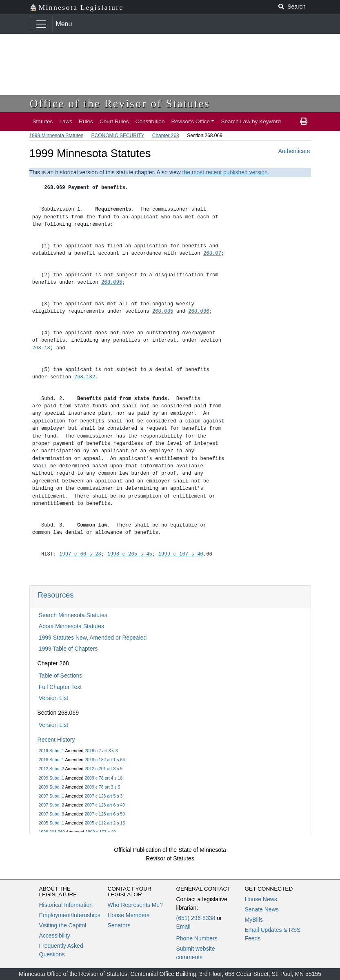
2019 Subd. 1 (51, 751)
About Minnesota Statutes (71, 626)
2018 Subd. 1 (51, 760)
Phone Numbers (197, 938)
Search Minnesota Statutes (73, 615)
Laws (66, 121)
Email (183, 927)
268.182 (85, 377)
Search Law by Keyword (251, 121)
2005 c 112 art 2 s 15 (105, 823)
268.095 (112, 282)
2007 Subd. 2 (51, 805)
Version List (53, 698)
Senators (119, 925)
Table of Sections (61, 676)
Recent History (56, 740)
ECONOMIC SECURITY (118, 136)
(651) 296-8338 (196, 918)
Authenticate (294, 151)
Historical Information (66, 905)
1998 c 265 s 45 (130, 554)
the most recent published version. (226, 172)
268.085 (163, 311)
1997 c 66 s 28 (80, 554)
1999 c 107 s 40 (101, 832)
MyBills (254, 920)
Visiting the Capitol (63, 925)
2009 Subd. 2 (51, 787)
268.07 (212, 253)
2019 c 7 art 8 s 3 (101, 751)
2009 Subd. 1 (51, 778)
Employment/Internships (70, 915)
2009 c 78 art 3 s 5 (102, 787)
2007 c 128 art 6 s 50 (105, 814)
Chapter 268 (166, 136)
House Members (129, 915)
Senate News (262, 909)
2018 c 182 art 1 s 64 (105, 760)
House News (261, 899)
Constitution (150, 121)
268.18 (41, 348)
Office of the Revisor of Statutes (120, 103)
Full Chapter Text (60, 687)
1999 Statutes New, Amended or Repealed (93, 638)
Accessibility (55, 936)
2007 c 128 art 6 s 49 (105, 805)
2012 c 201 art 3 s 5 (103, 769)
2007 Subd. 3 (51, 814)
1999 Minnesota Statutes (57, 136)
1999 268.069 (52, 832)
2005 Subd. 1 (51, 823)
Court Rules (114, 121)
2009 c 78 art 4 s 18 (103, 778)
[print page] (304, 122)
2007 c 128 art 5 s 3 (103, 796)
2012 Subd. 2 (51, 769)
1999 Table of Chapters (68, 649)
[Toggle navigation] (41, 24)
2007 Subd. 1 (51, 796)
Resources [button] (56, 595)
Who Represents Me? (135, 905)
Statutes (43, 121)
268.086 (199, 311)
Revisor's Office (190, 121)
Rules (86, 121)
